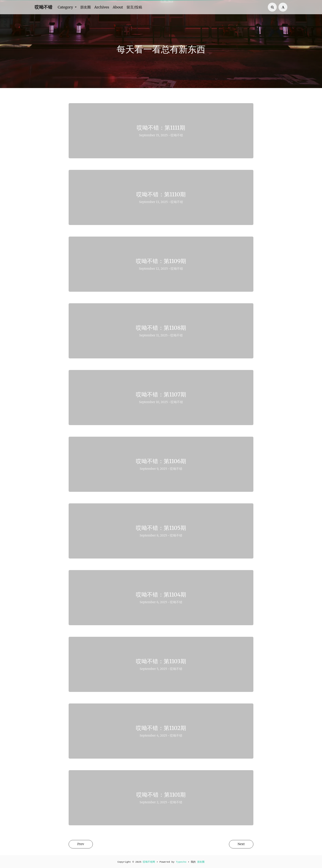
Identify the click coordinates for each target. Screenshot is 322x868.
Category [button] (66, 7)
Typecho (181, 862)
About (118, 7)
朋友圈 (85, 7)
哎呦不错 (44, 7)
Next (240, 844)
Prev (82, 844)
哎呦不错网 (149, 862)
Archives (102, 7)
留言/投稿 (134, 7)
